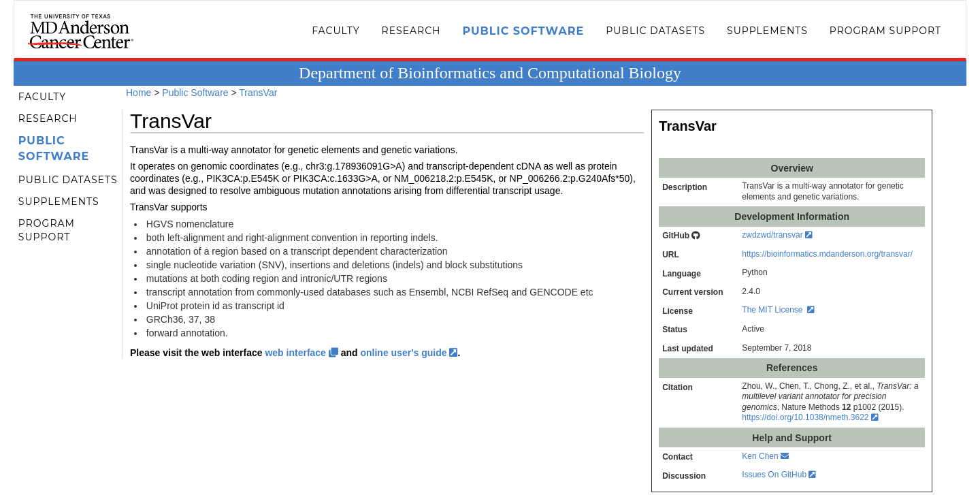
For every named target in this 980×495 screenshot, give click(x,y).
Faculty (336, 31)
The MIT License (778, 310)
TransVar (258, 93)
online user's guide (409, 353)
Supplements (767, 31)
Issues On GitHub (779, 475)
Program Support (885, 31)
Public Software (523, 31)
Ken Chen (765, 456)
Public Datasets (655, 31)
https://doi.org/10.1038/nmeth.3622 (810, 417)
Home (138, 93)
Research (411, 31)
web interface (301, 353)
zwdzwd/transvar (777, 235)
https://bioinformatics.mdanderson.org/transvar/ (827, 254)
